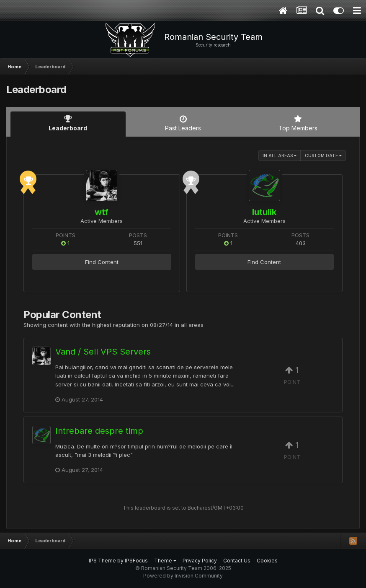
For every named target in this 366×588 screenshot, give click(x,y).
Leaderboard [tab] (68, 123)
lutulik (264, 212)
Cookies (267, 561)
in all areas (280, 155)
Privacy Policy (200, 561)
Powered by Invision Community (183, 576)
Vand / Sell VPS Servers (103, 352)
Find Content (102, 262)
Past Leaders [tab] (183, 123)
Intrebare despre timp (99, 431)
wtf (102, 212)
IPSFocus (136, 561)
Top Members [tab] (298, 123)
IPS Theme (102, 561)
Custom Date (323, 155)
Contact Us (237, 561)
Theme (165, 561)
